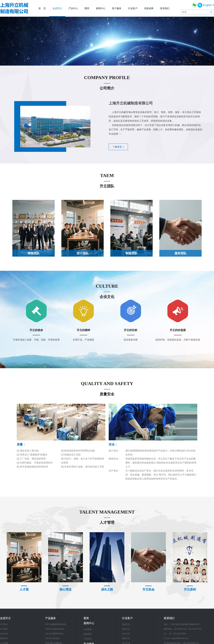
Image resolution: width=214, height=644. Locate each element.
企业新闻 (88, 629)
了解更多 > (118, 147)
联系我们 (165, 8)
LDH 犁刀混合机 (52, 638)
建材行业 (126, 638)
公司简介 (4, 624)
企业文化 (4, 634)
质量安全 (4, 638)
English (208, 5)
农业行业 (126, 634)
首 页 (42, 8)
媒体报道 (88, 634)
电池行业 (126, 629)
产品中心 (73, 8)
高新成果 (149, 8)
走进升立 (57, 8)
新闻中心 (101, 8)
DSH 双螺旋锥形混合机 (56, 624)
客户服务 (117, 8)
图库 (87, 8)
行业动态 (88, 639)
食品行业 (126, 624)
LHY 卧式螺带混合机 (54, 634)
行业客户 (133, 8)
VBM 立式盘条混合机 (55, 629)
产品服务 (50, 618)
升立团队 (4, 629)
